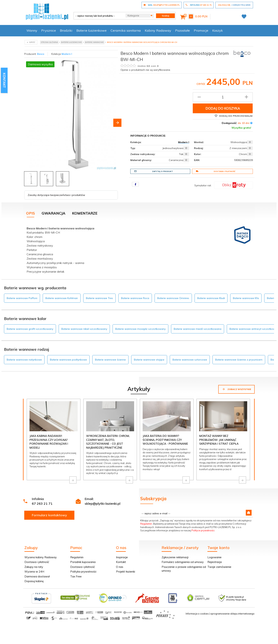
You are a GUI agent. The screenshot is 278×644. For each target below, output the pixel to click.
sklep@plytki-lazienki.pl (103, 504)
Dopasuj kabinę (34, 581)
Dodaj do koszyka (223, 108)
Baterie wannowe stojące (149, 360)
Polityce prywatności (203, 530)
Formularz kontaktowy (49, 515)
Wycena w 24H (34, 572)
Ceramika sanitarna (126, 30)
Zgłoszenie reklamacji (175, 557)
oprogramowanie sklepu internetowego (232, 614)
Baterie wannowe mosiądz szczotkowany (140, 329)
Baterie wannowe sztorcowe (190, 360)
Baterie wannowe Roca (135, 298)
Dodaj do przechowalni (234, 116)
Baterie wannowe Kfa (246, 298)
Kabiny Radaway (158, 30)
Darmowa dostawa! (37, 576)
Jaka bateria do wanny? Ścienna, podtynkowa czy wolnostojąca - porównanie (165, 440)
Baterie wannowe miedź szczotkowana (198, 329)
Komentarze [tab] (85, 213)
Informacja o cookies (197, 614)
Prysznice (49, 30)
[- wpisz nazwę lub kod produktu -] (98, 16)
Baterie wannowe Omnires (173, 298)
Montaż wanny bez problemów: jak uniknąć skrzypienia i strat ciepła (219, 440)
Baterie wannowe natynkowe (24, 360)
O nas (120, 567)
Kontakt (121, 562)
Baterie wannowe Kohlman (62, 298)
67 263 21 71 (42, 504)
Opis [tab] (30, 213)
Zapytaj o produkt (153, 171)
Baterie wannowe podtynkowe (68, 360)
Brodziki (66, 30)
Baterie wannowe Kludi (211, 298)
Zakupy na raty (34, 567)
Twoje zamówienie (219, 567)
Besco (41, 54)
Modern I (67, 54)
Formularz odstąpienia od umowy (183, 562)
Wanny (32, 30)
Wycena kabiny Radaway (41, 557)
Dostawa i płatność (216, 171)
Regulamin (146, 524)
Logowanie (214, 557)
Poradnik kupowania (83, 562)
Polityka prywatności (83, 572)
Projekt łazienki (126, 572)
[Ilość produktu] (223, 97)
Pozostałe (183, 30)
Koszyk (218, 30)
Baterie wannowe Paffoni (22, 298)
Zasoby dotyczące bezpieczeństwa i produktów (56, 195)
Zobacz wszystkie (236, 389)
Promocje (201, 30)
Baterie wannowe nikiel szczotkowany (84, 329)
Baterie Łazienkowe (91, 30)
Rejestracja (215, 562)
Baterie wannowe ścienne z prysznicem (239, 360)
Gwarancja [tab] (53, 213)
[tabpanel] (139, 249)
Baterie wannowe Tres (99, 298)
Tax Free (76, 576)
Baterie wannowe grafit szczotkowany (30, 329)
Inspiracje (122, 557)
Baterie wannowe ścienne (110, 360)
